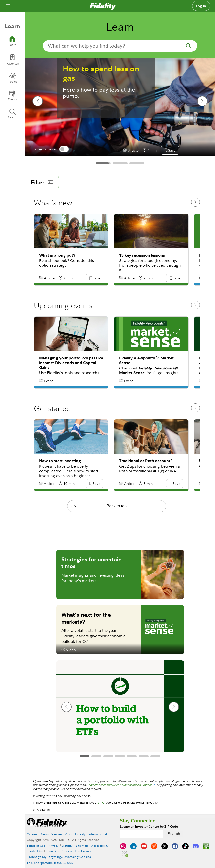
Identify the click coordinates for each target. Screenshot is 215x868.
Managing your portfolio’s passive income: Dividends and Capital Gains (71, 363)
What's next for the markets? (86, 618)
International (98, 834)
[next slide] (202, 101)
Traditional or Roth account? (146, 461)
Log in (201, 6)
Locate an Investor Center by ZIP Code (149, 827)
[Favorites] (12, 60)
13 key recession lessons (142, 255)
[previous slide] (38, 101)
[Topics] (12, 78)
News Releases (52, 834)
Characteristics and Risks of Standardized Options (119, 785)
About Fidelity (75, 834)
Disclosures (83, 851)
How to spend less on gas (101, 73)
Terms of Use (36, 846)
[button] (172, 151)
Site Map (82, 846)
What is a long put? (57, 255)
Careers (32, 834)
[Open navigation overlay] (8, 6)
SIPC (101, 803)
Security (67, 846)
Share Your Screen (59, 851)
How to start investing (60, 461)
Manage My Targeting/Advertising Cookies (60, 857)
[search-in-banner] (120, 46)
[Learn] (12, 41)
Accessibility (100, 846)
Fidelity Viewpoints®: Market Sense (146, 360)
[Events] (12, 96)
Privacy (53, 846)
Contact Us (35, 851)
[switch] (64, 149)
